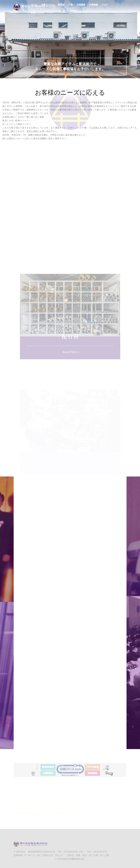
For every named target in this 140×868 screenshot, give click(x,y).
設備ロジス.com (77, 128)
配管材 (61, 6)
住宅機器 (81, 6)
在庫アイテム (48, 6)
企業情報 (93, 6)
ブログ (105, 6)
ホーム (34, 6)
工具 (71, 6)
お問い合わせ (37, 14)
